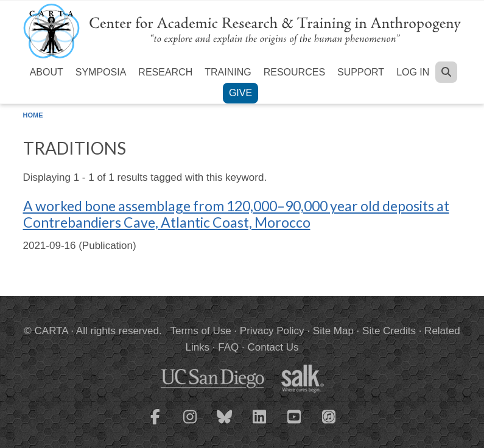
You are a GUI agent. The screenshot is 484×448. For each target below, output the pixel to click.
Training (228, 72)
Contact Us (273, 347)
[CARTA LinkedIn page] (259, 424)
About (47, 72)
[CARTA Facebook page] (155, 424)
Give (240, 93)
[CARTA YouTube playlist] (294, 424)
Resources (294, 72)
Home (33, 115)
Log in (413, 72)
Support (361, 72)
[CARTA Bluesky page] (225, 424)
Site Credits (389, 331)
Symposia (101, 72)
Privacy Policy (272, 331)
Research (165, 72)
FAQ (228, 347)
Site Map (333, 331)
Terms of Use (201, 331)
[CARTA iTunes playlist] (329, 416)
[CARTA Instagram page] (190, 424)
